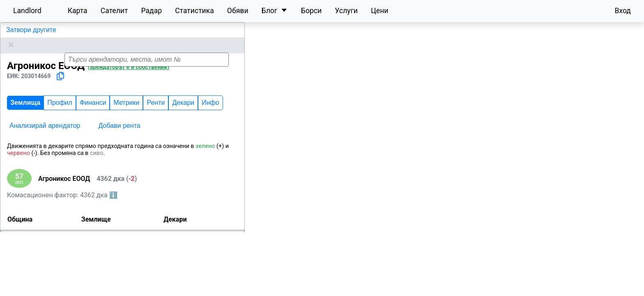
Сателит (114, 11)
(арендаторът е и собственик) (129, 76)
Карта (78, 11)
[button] (455, 155)
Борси (311, 11)
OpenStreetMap (601, 291)
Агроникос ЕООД (32, 49)
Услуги (346, 11)
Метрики (126, 112)
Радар (151, 11)
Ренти (156, 112)
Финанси (93, 112)
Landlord (27, 11)
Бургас (39, 246)
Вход (623, 11)
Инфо (210, 112)
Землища (25, 112)
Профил (60, 112)
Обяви (238, 11)
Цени (380, 11)
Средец (15, 258)
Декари (183, 112)
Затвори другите (31, 30)
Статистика (194, 11)
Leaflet (567, 291)
